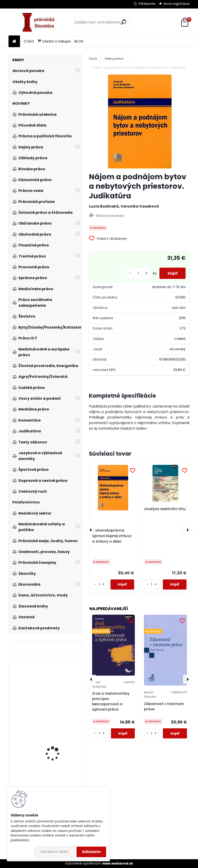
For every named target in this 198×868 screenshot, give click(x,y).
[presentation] (91, 530)
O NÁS (29, 41)
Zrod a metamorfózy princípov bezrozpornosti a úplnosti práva (111, 701)
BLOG (79, 41)
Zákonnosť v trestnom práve (164, 706)
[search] (124, 22)
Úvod (93, 59)
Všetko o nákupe (54, 41)
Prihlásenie (147, 4)
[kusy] (136, 273)
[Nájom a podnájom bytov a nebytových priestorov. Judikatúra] (139, 122)
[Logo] (40, 22)
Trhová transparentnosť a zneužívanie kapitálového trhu (58, 692)
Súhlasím (91, 852)
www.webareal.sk (118, 863)
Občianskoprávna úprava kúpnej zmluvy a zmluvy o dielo (112, 536)
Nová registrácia (177, 4)
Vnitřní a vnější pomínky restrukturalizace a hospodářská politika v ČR (58, 744)
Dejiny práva (114, 59)
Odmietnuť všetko (55, 852)
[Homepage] (14, 42)
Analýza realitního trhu (165, 509)
